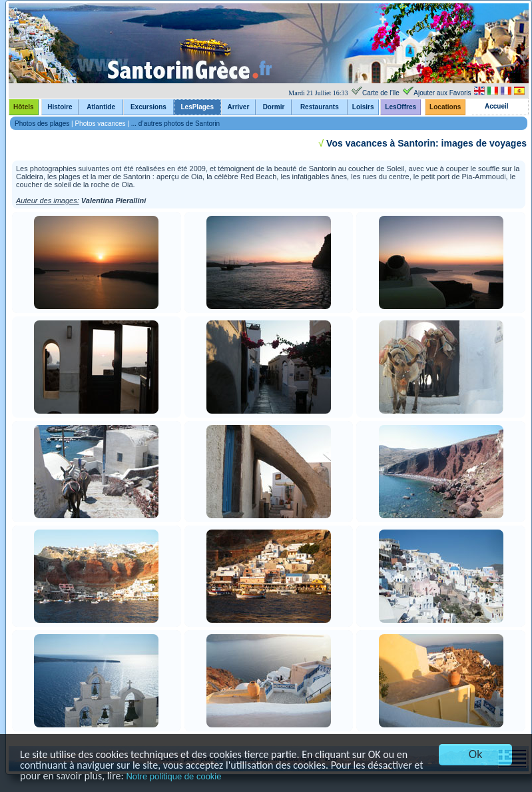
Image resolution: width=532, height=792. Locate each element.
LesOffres (400, 107)
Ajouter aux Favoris (442, 93)
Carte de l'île (381, 93)
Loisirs (363, 107)
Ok (475, 754)
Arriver (239, 107)
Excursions (148, 107)
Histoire (60, 107)
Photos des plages (42, 124)
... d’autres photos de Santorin (175, 124)
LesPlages (197, 107)
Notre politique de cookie (173, 776)
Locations (445, 107)
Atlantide (101, 107)
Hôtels (24, 107)
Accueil (497, 106)
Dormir (274, 107)
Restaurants (320, 107)
